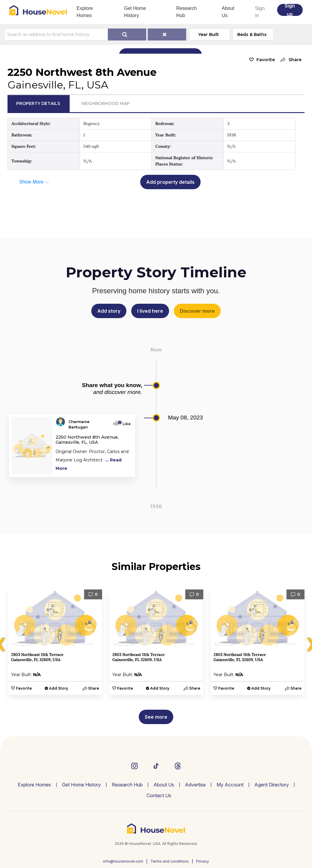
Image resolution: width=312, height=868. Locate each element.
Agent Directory (272, 785)
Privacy (203, 861)
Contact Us (159, 795)
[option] (55, 642)
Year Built (209, 34)
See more (156, 717)
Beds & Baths (252, 34)
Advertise (195, 785)
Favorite (266, 60)
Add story (109, 311)
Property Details (38, 103)
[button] (290, 60)
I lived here (150, 311)
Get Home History (135, 12)
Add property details (170, 182)
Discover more (197, 311)
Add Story (59, 688)
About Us (228, 12)
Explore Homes (85, 12)
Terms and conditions (170, 861)
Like (125, 424)
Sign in (260, 12)
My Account (230, 785)
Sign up (290, 10)
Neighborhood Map (106, 103)
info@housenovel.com (123, 861)
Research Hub (186, 12)
